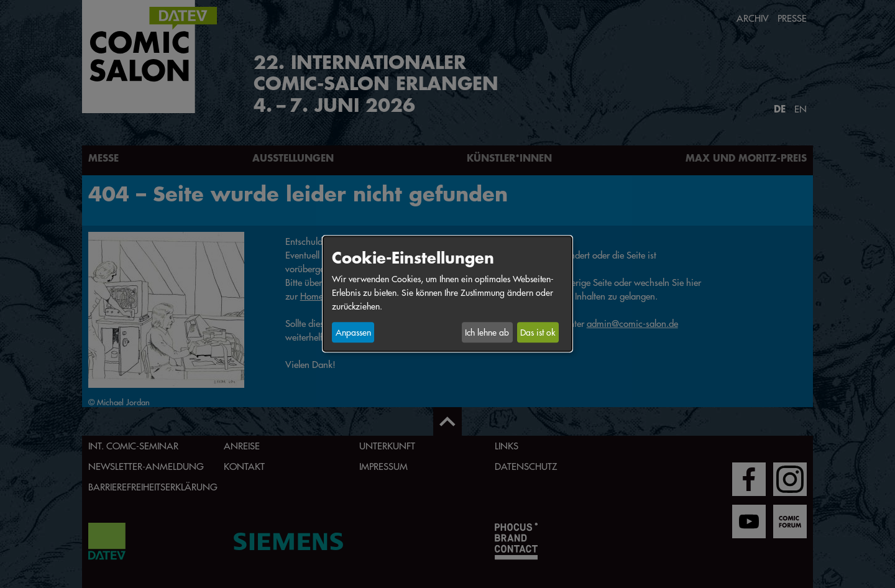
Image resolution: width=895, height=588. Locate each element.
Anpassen (353, 333)
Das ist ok (538, 333)
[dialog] (447, 294)
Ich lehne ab (487, 333)
